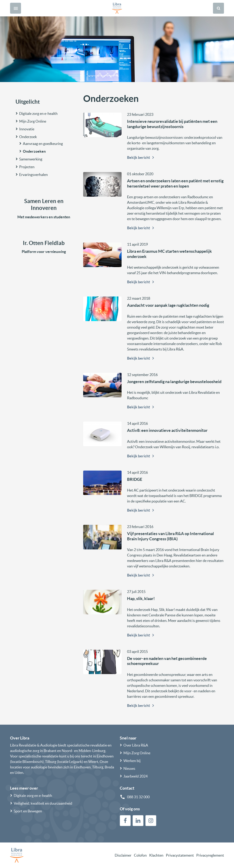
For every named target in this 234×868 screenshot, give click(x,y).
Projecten (27, 167)
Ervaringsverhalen (33, 175)
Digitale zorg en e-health (38, 113)
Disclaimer (123, 855)
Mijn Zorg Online (33, 121)
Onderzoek (28, 137)
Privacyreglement (210, 855)
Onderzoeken (34, 151)
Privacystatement (180, 855)
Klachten (156, 855)
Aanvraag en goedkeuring (43, 144)
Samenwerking (31, 159)
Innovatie (27, 129)
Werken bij (132, 761)
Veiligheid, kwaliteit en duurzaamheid (43, 803)
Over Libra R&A (136, 745)
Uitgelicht (28, 102)
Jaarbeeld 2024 (136, 776)
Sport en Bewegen (28, 811)
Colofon (140, 855)
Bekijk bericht (141, 157)
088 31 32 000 (138, 797)
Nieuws (129, 768)
